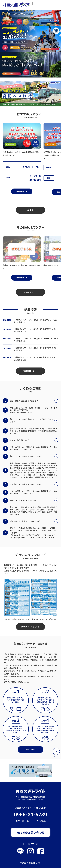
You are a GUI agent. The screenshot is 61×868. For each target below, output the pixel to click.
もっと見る (30, 210)
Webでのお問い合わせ (30, 832)
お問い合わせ (30, 749)
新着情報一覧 (30, 371)
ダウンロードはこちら (30, 627)
